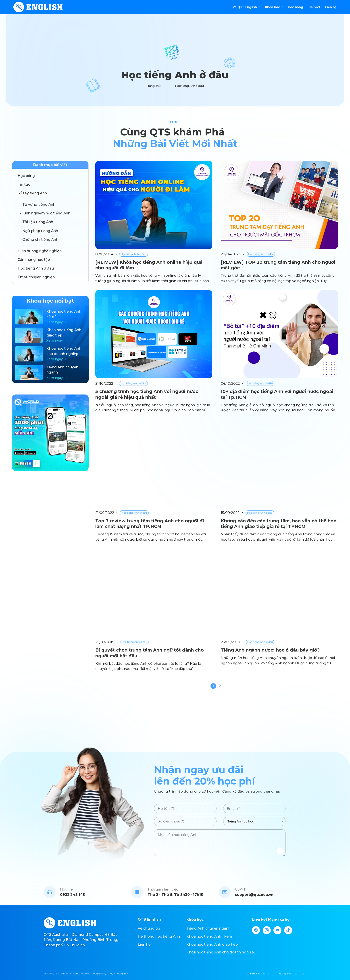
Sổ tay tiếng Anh (32, 193)
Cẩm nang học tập (34, 260)
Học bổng (296, 7)
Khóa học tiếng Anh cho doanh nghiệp (220, 952)
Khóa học (274, 7)
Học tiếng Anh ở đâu (36, 268)
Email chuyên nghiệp (36, 277)
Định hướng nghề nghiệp (40, 251)
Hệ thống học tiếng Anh (159, 936)
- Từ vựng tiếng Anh (38, 205)
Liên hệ (331, 7)
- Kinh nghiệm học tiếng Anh (45, 213)
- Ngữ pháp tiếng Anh (39, 231)
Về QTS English (246, 7)
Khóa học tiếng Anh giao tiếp (212, 944)
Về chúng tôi (149, 928)
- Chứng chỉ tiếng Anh (39, 240)
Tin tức (24, 184)
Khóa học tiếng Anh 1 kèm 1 (210, 936)
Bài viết (314, 7)
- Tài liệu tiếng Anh (37, 222)
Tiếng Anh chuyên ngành (208, 928)
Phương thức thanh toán (291, 974)
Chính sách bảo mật (258, 974)
